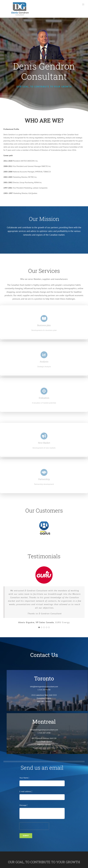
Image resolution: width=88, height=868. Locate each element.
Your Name (24, 778)
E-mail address (26, 791)
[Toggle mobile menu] (83, 4)
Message (23, 805)
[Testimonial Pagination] (39, 627)
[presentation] (34, 826)
